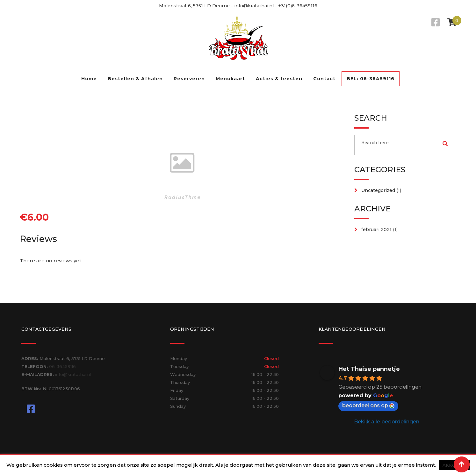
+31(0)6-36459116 (298, 6)
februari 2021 (376, 230)
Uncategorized (378, 190)
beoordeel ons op (368, 405)
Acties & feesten (279, 79)
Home (89, 79)
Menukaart (230, 79)
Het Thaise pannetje (369, 369)
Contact (324, 79)
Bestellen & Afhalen (135, 79)
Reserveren (189, 79)
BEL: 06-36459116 (371, 79)
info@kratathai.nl (254, 6)
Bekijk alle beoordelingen (387, 422)
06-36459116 (62, 366)
